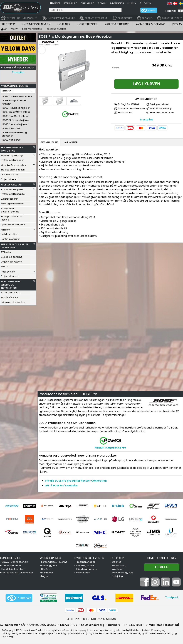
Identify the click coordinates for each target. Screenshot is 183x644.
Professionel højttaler (12, 189)
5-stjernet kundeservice (131, 108)
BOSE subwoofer (11, 127)
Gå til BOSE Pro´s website (61, 486)
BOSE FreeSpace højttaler (16, 107)
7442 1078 (135, 625)
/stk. (170, 66)
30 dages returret (160, 104)
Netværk (5, 266)
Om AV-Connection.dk (15, 562)
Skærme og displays (12, 155)
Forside (56, 3)
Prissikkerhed (125, 112)
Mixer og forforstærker (13, 203)
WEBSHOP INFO (50, 558)
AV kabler (6, 251)
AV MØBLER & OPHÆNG (151, 24)
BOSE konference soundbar (17, 96)
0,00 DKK (171, 11)
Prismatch (47, 573)
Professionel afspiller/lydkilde (10, 209)
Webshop (118, 569)
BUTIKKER (117, 558)
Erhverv (132, 3)
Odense (117, 562)
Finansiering (87, 3)
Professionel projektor (12, 159)
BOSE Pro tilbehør (11, 139)
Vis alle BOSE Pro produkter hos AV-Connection (76, 481)
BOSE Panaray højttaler (15, 123)
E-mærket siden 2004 (162, 112)
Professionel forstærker (13, 193)
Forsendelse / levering (54, 562)
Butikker (102, 3)
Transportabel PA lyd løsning (12, 217)
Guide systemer (9, 174)
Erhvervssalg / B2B (123, 573)
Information (117, 3)
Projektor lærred (9, 178)
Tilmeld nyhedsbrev (162, 558)
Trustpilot (18, 72)
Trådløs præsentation (13, 169)
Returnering (71, 3)
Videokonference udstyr (14, 164)
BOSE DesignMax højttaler (16, 111)
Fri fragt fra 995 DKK (129, 104)
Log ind (147, 3)
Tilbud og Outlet (85, 566)
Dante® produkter (10, 238)
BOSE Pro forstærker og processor (14, 133)
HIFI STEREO (8, 24)
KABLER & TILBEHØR (117, 24)
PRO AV (177, 24)
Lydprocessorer (9, 198)
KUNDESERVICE (10, 558)
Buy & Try (46, 569)
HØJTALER (64, 24)
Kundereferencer (10, 296)
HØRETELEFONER (88, 24)
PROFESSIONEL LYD (11, 184)
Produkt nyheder (85, 562)
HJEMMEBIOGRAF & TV (36, 24)
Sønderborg (119, 566)
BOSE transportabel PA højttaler (14, 101)
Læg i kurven (146, 84)
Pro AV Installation (11, 292)
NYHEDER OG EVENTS (89, 558)
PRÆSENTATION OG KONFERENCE (12, 148)
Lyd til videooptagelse (13, 224)
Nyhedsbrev (83, 573)
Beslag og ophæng (12, 256)
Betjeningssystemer (12, 261)
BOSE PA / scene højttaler (16, 119)
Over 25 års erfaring (161, 108)
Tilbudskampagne (86, 569)
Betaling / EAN (49, 566)
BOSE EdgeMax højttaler (15, 115)
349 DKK (159, 65)
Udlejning (117, 577)
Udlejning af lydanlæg (13, 301)
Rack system (8, 271)
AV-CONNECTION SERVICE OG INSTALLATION (10, 284)
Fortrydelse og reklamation (17, 573)
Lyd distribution (9, 233)
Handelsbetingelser (13, 569)
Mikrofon (5, 229)
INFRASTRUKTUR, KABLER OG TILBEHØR (14, 245)
